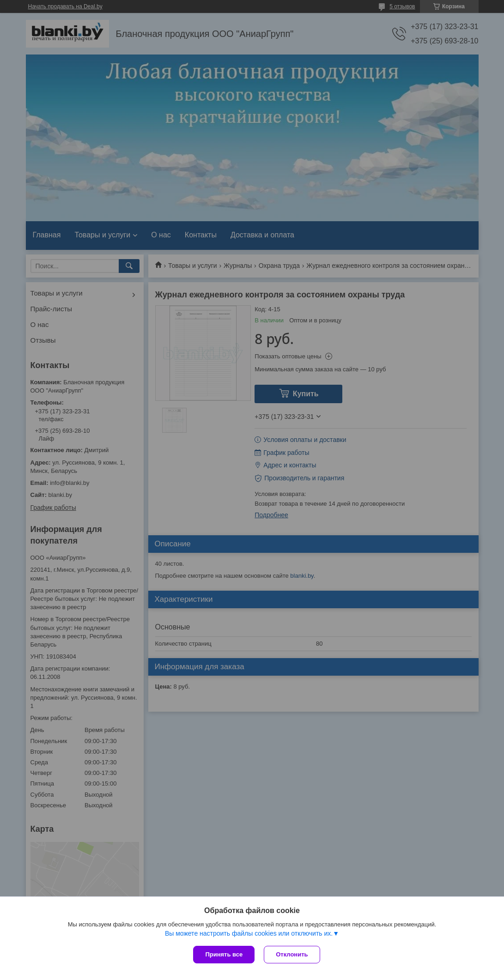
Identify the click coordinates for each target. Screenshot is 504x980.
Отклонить (292, 954)
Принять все (224, 954)
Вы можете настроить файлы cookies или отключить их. (249, 933)
